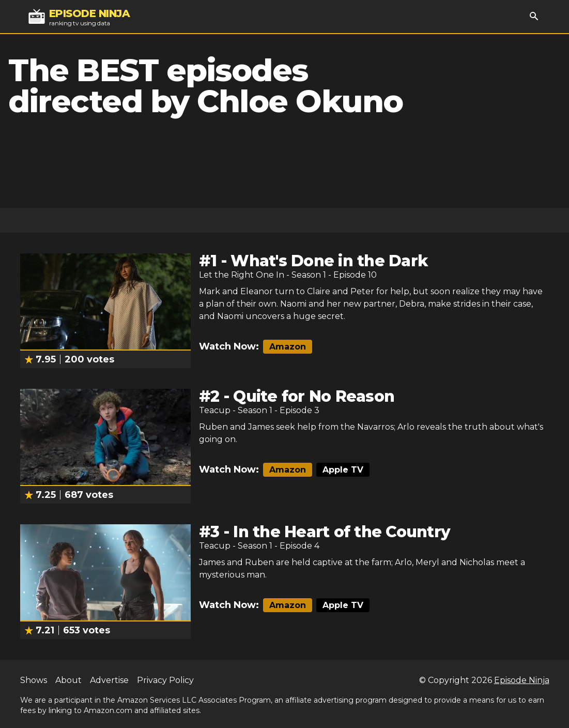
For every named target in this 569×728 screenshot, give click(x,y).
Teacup (215, 410)
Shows (34, 680)
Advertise (109, 680)
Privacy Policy (165, 680)
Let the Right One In (242, 275)
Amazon (288, 347)
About (68, 680)
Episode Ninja (522, 680)
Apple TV (343, 470)
